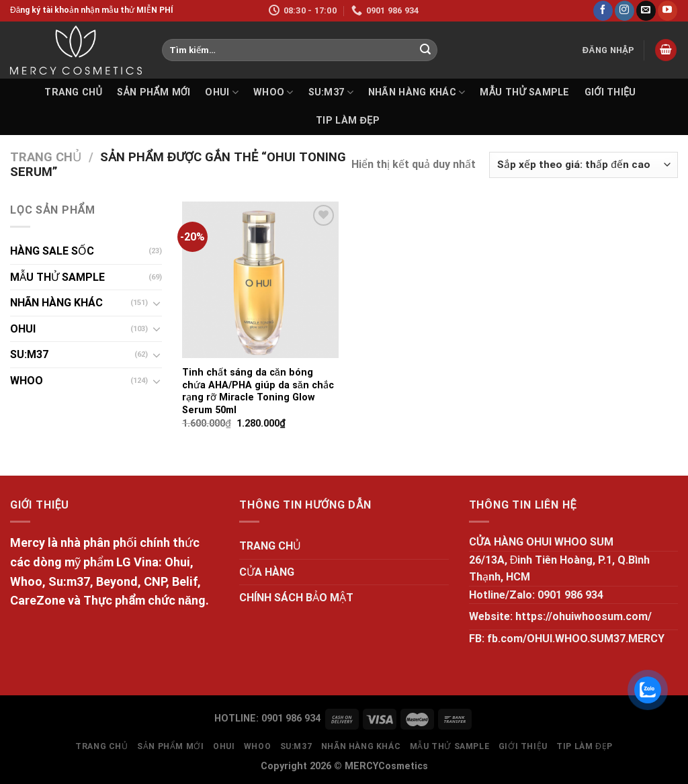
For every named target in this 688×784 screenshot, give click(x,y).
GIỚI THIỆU (610, 92)
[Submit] (425, 50)
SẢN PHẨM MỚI (154, 92)
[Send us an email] (646, 11)
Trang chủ (46, 157)
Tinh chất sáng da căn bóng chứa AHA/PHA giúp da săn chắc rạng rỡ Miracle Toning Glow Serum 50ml (258, 391)
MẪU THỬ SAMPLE (524, 92)
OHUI (222, 92)
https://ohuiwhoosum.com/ (584, 616)
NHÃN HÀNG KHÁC (417, 92)
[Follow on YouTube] (668, 11)
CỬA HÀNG (267, 572)
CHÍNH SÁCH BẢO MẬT (296, 598)
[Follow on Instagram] (625, 11)
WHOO (273, 92)
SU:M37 (331, 92)
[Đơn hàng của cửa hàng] (584, 165)
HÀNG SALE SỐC (52, 251)
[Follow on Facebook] (603, 11)
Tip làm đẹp (348, 121)
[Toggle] (157, 303)
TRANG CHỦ (73, 92)
